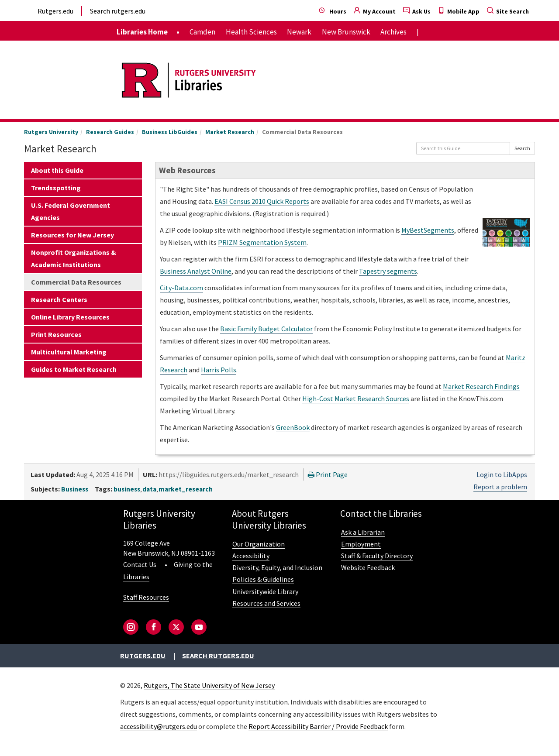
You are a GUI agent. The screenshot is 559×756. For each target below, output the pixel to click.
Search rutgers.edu (118, 11)
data (149, 489)
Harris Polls (219, 370)
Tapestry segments (388, 271)
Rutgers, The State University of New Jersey (209, 685)
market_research (186, 489)
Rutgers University (51, 132)
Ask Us (417, 11)
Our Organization (259, 544)
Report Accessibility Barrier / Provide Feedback (318, 726)
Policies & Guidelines (263, 579)
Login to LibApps (502, 474)
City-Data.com (181, 288)
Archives (393, 32)
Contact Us (140, 564)
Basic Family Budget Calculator (266, 329)
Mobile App (459, 11)
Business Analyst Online (196, 271)
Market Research (230, 132)
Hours (333, 11)
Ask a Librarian (363, 532)
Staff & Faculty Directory (377, 556)
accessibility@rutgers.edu (159, 726)
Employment (361, 544)
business (127, 489)
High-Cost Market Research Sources (356, 399)
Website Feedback (368, 567)
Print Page (328, 474)
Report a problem (500, 487)
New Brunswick (346, 32)
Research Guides (110, 132)
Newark (299, 32)
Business (75, 489)
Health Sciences (251, 32)
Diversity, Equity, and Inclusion (277, 567)
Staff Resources (146, 597)
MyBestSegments (428, 230)
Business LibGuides (170, 132)
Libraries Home (142, 32)
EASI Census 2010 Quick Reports (262, 201)
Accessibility (251, 556)
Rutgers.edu (55, 11)
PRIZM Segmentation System (262, 242)
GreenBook (293, 427)
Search (522, 148)
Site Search (508, 11)
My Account (375, 11)
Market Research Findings (481, 386)
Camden (202, 32)
